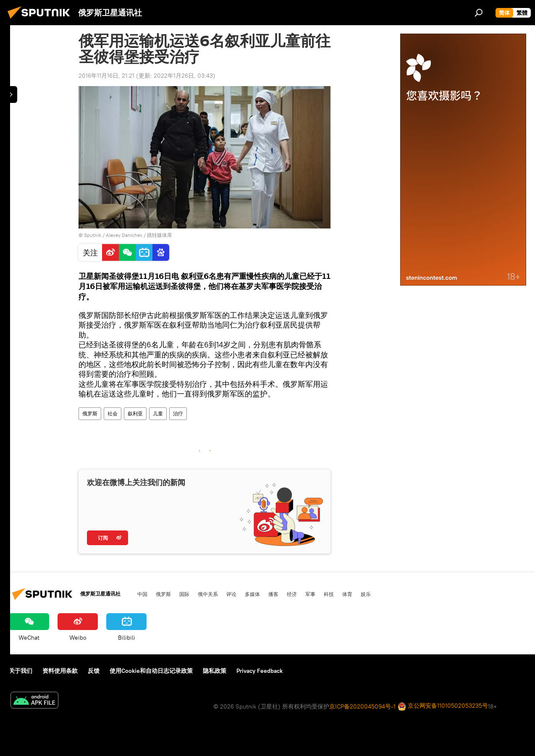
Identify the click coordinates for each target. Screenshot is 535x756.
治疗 (178, 413)
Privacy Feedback (260, 671)
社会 (113, 413)
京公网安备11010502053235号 (443, 706)
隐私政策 (215, 671)
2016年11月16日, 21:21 (106, 76)
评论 (231, 594)
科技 (329, 594)
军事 (310, 594)
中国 (142, 594)
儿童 (158, 413)
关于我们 (21, 671)
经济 (292, 594)
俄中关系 (208, 594)
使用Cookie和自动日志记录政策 (151, 671)
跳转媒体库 (160, 235)
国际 (184, 594)
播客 (273, 594)
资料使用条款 (60, 671)
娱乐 (366, 594)
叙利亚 (135, 413)
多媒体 (252, 594)
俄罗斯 (90, 413)
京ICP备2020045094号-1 (362, 706)
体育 (347, 594)
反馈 (94, 671)
